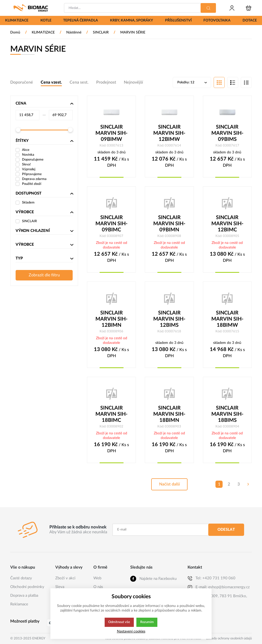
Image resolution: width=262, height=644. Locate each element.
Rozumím (147, 622)
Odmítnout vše (119, 622)
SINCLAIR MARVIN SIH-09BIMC (111, 224)
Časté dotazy (21, 578)
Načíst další (169, 486)
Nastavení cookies (131, 631)
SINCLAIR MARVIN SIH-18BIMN (169, 415)
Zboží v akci (65, 578)
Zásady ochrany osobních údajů (229, 639)
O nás (98, 587)
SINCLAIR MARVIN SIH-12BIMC (227, 224)
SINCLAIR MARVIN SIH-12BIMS (169, 320)
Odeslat (226, 530)
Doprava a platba (24, 596)
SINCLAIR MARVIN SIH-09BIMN (169, 224)
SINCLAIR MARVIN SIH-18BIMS (227, 415)
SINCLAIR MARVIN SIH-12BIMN (111, 320)
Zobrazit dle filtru (44, 276)
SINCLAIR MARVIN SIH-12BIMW (169, 134)
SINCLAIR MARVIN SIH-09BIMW (111, 134)
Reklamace (19, 604)
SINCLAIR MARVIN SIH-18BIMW (227, 320)
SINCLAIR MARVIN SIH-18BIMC (111, 415)
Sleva (60, 587)
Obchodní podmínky (27, 587)
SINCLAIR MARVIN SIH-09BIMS (227, 134)
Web (97, 578)
